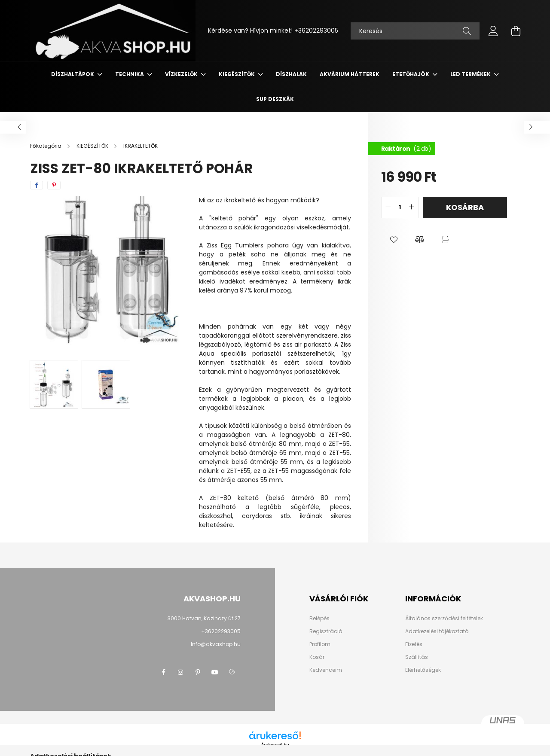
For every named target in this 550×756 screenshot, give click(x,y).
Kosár (317, 657)
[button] (394, 240)
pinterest (198, 672)
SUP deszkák (275, 99)
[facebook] (37, 185)
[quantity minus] (388, 207)
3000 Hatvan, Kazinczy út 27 (204, 618)
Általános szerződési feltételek (444, 619)
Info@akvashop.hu (216, 644)
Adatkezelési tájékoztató (437, 631)
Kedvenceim (326, 670)
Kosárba (465, 207)
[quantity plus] (412, 207)
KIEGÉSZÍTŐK (237, 74)
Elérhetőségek (423, 670)
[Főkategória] (46, 146)
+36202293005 (316, 30)
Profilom (320, 644)
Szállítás (417, 657)
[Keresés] (415, 31)
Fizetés (414, 644)
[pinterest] (54, 185)
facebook (163, 672)
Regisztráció (326, 631)
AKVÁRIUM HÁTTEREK (350, 74)
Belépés (319, 619)
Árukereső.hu (275, 745)
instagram (180, 672)
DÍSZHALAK (291, 74)
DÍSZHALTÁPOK (73, 74)
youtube (215, 672)
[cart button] (516, 31)
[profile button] (493, 31)
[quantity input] (400, 207)
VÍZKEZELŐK (182, 74)
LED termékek (471, 74)
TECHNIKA (130, 74)
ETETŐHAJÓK (411, 74)
